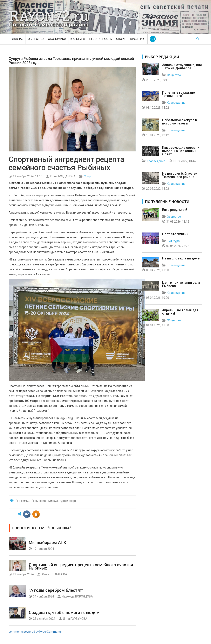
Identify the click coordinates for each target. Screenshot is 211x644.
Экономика (57, 39)
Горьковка (39, 501)
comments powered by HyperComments (35, 632)
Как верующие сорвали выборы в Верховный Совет (181, 151)
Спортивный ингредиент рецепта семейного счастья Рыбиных (81, 566)
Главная (17, 39)
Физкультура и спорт (62, 501)
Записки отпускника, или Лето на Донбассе (182, 67)
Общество (36, 39)
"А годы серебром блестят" (56, 590)
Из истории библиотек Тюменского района (180, 175)
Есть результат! (175, 210)
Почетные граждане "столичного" (178, 94)
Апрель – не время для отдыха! (180, 312)
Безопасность (101, 39)
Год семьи (23, 501)
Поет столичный (175, 234)
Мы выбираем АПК (47, 543)
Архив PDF (138, 39)
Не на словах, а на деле (181, 258)
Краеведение (176, 103)
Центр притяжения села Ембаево (181, 284)
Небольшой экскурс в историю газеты (180, 122)
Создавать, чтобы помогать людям (64, 613)
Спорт (121, 39)
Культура (78, 39)
